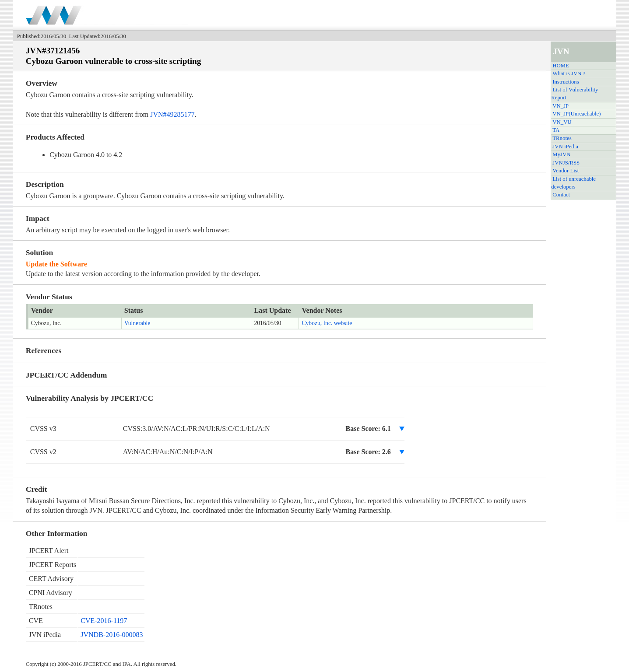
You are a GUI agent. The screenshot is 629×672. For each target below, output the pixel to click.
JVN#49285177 (172, 114)
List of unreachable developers (573, 183)
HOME (561, 66)
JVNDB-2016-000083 (112, 635)
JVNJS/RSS (566, 163)
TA (556, 130)
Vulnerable (137, 323)
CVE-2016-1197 (104, 621)
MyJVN (561, 154)
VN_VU (562, 122)
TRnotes (562, 138)
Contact (561, 195)
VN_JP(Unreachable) (576, 114)
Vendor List (566, 171)
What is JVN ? (569, 73)
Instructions (566, 82)
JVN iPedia (565, 147)
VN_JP (560, 106)
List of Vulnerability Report (575, 94)
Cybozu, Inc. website (327, 323)
